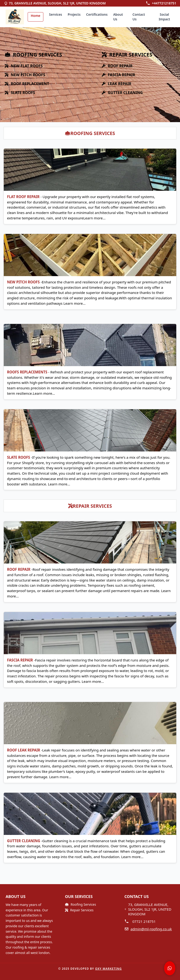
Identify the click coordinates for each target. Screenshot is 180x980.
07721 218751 (144, 921)
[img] (15, 17)
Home (36, 16)
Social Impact (164, 17)
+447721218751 (164, 3)
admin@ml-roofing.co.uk (151, 929)
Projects (74, 14)
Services (56, 14)
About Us (118, 17)
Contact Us (139, 17)
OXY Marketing (109, 969)
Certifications (97, 14)
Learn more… (95, 218)
